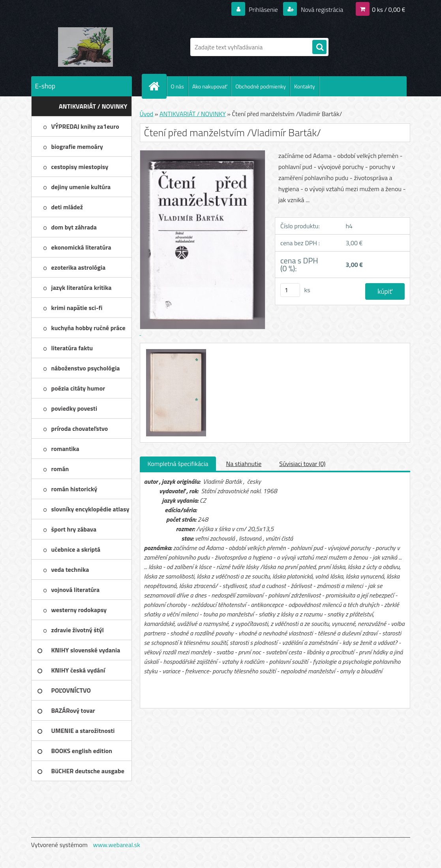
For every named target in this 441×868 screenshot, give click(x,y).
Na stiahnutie (244, 464)
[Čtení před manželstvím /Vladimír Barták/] (175, 350)
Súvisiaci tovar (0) (302, 464)
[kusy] (290, 290)
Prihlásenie (264, 9)
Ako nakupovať (210, 86)
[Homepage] (158, 86)
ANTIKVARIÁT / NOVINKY (193, 114)
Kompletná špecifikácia (178, 464)
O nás (177, 86)
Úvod (147, 114)
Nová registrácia (321, 9)
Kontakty (305, 86)
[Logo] (85, 47)
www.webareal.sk (116, 845)
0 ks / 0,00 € (388, 9)
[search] (319, 47)
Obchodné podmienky (261, 86)
